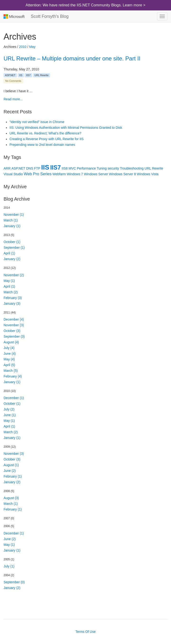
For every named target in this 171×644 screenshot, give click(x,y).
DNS (30, 168)
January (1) (12, 226)
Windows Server (96, 174)
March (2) (11, 292)
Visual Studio (13, 174)
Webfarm (59, 174)
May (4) (9, 359)
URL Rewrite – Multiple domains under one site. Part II (72, 58)
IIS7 (29, 75)
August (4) (11, 342)
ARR (7, 168)
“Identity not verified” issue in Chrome (37, 122)
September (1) (14, 248)
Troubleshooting (132, 168)
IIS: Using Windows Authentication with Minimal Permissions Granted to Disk (66, 128)
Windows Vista (148, 174)
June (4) (10, 354)
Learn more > (134, 5)
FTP (37, 168)
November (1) (14, 215)
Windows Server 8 (122, 174)
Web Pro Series (38, 174)
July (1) (9, 566)
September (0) (14, 582)
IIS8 (65, 168)
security (113, 168)
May (32, 47)
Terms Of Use (85, 632)
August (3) (11, 498)
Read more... (13, 99)
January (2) (12, 259)
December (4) (14, 319)
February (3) (13, 298)
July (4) (9, 348)
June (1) (10, 415)
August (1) (11, 465)
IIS (21, 75)
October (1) (12, 242)
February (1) (13, 476)
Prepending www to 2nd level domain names (42, 145)
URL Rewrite (42, 75)
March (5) (11, 371)
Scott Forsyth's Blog (50, 16)
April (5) (9, 365)
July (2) (9, 409)
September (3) (14, 336)
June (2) (10, 471)
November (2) (14, 275)
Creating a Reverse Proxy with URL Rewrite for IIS (47, 139)
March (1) (11, 220)
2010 (23, 47)
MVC (72, 168)
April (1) (9, 253)
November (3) (14, 325)
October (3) (12, 331)
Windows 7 (75, 174)
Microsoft (14, 16)
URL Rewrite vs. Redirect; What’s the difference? (45, 133)
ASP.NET (10, 75)
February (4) (13, 376)
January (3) (12, 304)
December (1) (14, 398)
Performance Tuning (92, 168)
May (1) (9, 281)
